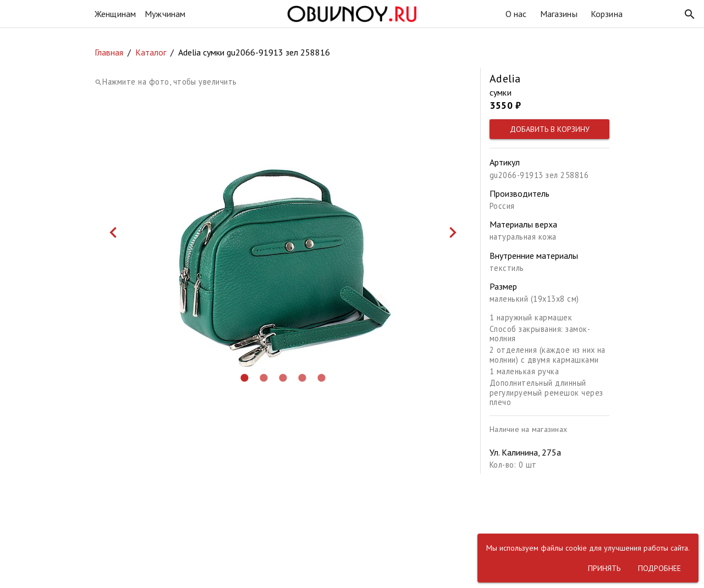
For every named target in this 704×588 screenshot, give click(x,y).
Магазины (559, 14)
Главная (109, 52)
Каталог (151, 52)
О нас (516, 14)
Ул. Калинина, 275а (525, 452)
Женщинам (115, 14)
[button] (690, 14)
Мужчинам (165, 14)
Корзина (607, 14)
